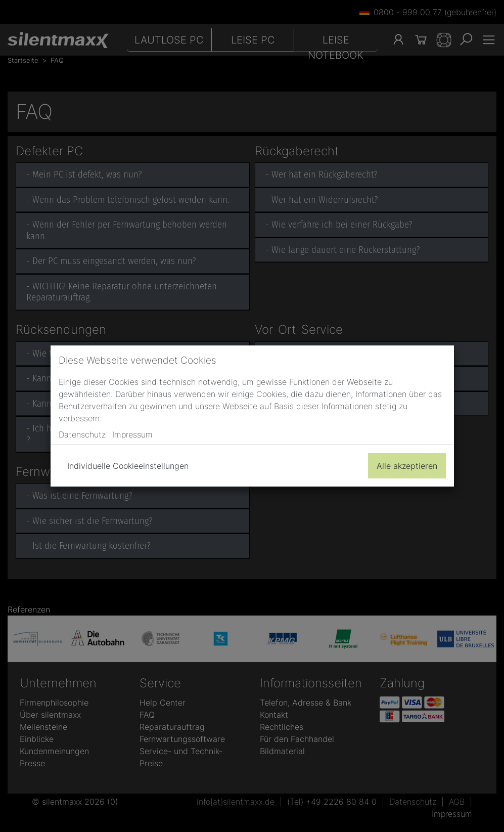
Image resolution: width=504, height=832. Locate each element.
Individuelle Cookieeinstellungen (128, 466)
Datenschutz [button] (82, 434)
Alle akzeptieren (407, 466)
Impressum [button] (132, 434)
